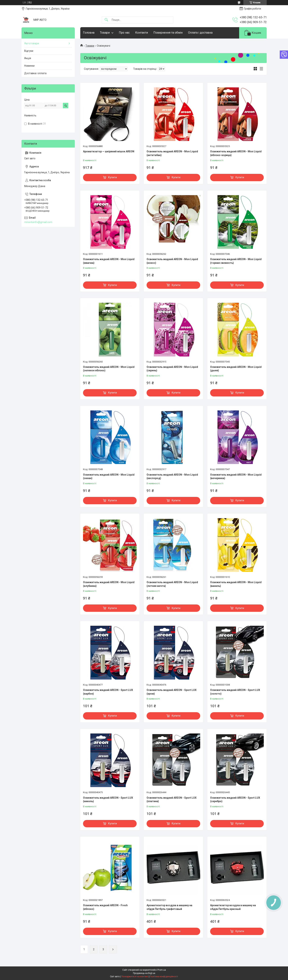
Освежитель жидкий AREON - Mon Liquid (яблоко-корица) (236, 153)
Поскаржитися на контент (135, 977)
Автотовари (32, 43)
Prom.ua (162, 970)
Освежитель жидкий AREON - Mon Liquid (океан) (109, 477)
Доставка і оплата (35, 73)
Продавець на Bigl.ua (144, 973)
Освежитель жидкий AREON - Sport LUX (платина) (172, 800)
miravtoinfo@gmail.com (38, 222)
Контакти (142, 33)
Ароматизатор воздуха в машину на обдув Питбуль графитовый (169, 907)
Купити (112, 177)
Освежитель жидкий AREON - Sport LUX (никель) (108, 800)
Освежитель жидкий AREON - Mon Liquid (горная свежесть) (236, 261)
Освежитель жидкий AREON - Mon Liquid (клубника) (109, 584)
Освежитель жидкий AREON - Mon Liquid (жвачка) (109, 261)
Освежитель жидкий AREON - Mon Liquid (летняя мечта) (172, 584)
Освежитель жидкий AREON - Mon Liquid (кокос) (172, 261)
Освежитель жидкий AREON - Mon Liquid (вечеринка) (236, 477)
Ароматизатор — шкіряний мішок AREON (109, 151)
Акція (28, 58)
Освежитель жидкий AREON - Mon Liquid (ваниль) (236, 584)
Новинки (29, 66)
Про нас (124, 33)
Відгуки (29, 51)
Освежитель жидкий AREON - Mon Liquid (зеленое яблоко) (109, 369)
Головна (89, 33)
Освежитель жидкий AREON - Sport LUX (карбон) (108, 692)
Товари (105, 33)
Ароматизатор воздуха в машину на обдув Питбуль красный (233, 907)
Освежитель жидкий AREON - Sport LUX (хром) (172, 692)
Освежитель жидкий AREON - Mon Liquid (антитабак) (172, 153)
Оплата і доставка (200, 33)
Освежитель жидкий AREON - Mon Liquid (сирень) (172, 369)
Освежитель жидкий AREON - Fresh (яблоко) (105, 907)
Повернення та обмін (168, 33)
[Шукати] (106, 20)
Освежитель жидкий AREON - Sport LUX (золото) (235, 692)
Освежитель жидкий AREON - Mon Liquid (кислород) (172, 477)
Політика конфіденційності (164, 977)
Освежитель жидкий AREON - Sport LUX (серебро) (235, 800)
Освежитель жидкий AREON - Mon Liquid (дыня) (236, 369)
